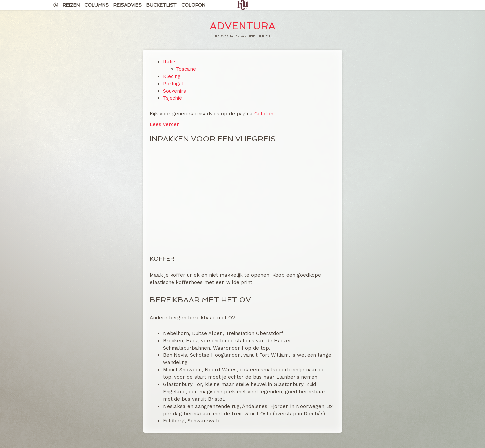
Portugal (173, 84)
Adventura (242, 26)
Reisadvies (128, 5)
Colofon (193, 5)
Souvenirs (174, 91)
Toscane (186, 69)
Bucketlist (162, 5)
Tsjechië (173, 98)
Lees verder (164, 124)
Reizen (71, 5)
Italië (169, 62)
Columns (97, 5)
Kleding (172, 76)
